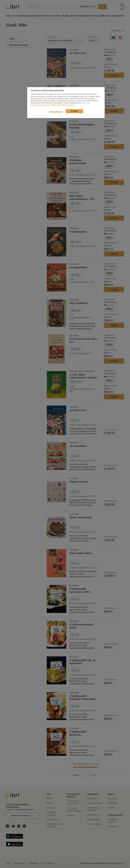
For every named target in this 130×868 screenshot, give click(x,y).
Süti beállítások (56, 112)
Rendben (75, 111)
